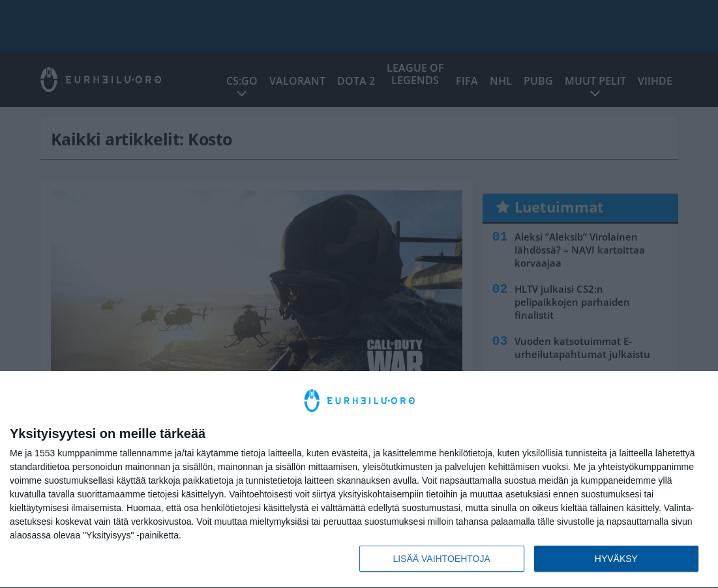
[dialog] (359, 480)
